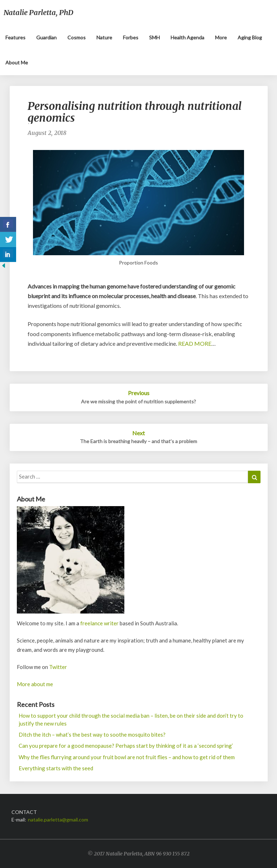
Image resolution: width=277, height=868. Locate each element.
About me (17, 62)
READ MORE (195, 343)
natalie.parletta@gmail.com (58, 819)
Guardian (46, 37)
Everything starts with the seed (56, 768)
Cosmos (77, 37)
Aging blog (250, 37)
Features (15, 37)
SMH (154, 37)
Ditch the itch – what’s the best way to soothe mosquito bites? (92, 734)
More (221, 37)
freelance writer (99, 623)
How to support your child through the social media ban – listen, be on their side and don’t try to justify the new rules (131, 719)
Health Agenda (187, 37)
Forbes (131, 37)
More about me (35, 684)
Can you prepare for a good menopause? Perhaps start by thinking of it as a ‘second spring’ (126, 746)
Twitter (58, 667)
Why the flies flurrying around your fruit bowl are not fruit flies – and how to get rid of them (127, 757)
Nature (104, 37)
